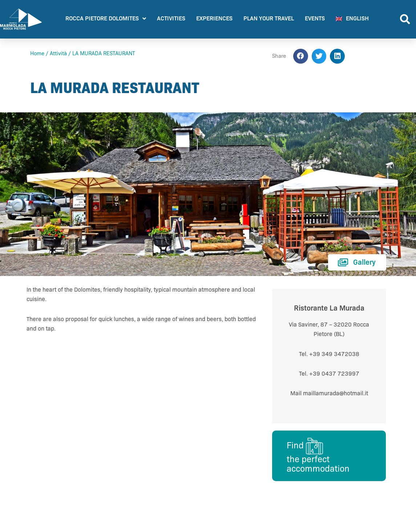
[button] (405, 19)
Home (37, 53)
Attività (58, 53)
